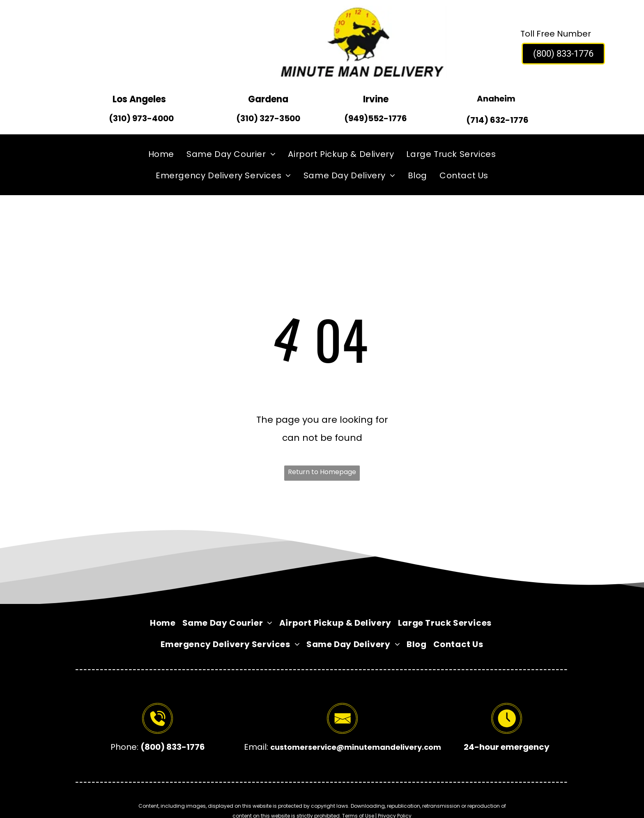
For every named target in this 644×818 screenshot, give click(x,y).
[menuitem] (161, 154)
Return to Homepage (322, 472)
